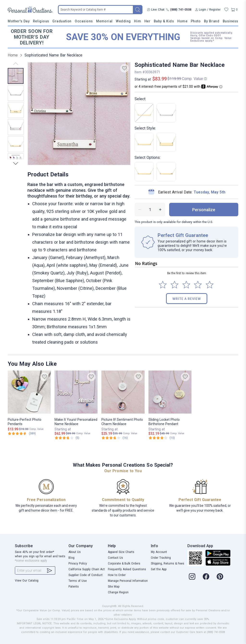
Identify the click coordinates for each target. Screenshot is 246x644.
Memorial (104, 21)
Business (231, 21)
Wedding (123, 21)
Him (138, 21)
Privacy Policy (78, 563)
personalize (204, 210)
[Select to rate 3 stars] (186, 285)
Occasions (84, 21)
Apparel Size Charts (121, 552)
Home (182, 21)
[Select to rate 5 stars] (210, 285)
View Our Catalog (27, 581)
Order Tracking (161, 558)
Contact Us (115, 558)
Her (148, 21)
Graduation (62, 21)
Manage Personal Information (128, 581)
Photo (196, 21)
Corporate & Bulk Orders (124, 563)
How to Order (117, 575)
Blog (71, 558)
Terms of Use (78, 581)
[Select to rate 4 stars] (198, 285)
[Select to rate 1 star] (163, 285)
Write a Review (187, 299)
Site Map (114, 587)
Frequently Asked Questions (127, 569)
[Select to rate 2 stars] (175, 285)
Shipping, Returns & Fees (168, 563)
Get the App (159, 569)
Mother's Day (19, 21)
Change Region (118, 592)
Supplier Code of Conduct (86, 575)
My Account (159, 552)
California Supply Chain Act (87, 569)
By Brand (212, 21)
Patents (74, 587)
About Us (75, 552)
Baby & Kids (164, 21)
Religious (41, 21)
